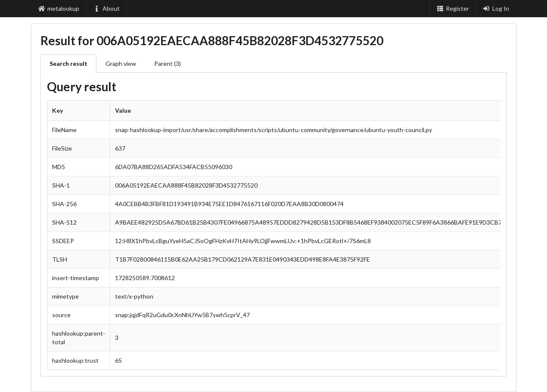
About (106, 8)
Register (453, 8)
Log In (496, 8)
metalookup (59, 8)
